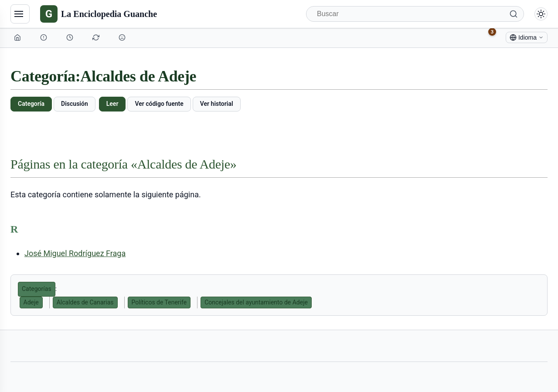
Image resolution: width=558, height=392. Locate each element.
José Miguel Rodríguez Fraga (75, 253)
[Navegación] (20, 14)
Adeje (31, 302)
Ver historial (217, 104)
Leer (112, 104)
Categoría (31, 104)
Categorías (37, 289)
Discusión (75, 104)
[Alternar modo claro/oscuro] (541, 14)
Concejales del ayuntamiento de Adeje (256, 302)
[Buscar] (415, 14)
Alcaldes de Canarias (85, 302)
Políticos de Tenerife (159, 302)
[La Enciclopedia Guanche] (99, 14)
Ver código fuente (159, 104)
